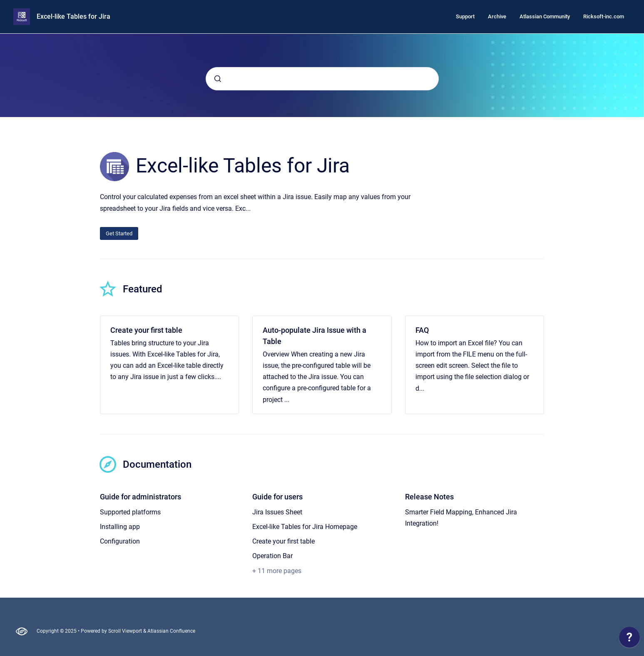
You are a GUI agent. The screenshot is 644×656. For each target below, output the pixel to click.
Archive (497, 16)
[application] (629, 639)
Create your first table (146, 330)
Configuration (120, 541)
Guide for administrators (140, 497)
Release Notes (429, 497)
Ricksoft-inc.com (604, 16)
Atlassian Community (545, 16)
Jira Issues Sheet (277, 512)
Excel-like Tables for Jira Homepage (305, 527)
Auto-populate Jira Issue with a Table (315, 336)
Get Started (119, 233)
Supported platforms (130, 512)
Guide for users (277, 497)
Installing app (120, 527)
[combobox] (322, 79)
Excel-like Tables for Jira (73, 16)
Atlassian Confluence (171, 631)
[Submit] (218, 79)
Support (465, 16)
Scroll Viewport (126, 631)
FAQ (422, 330)
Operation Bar (272, 556)
